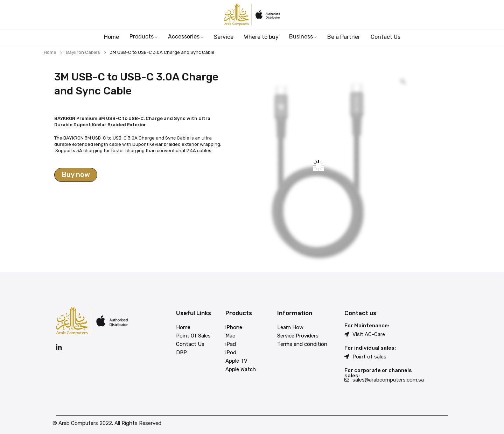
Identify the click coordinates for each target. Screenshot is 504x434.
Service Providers (298, 336)
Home (50, 52)
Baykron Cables (83, 52)
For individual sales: (370, 348)
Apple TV (236, 361)
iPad (231, 344)
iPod (231, 353)
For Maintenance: (367, 326)
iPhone (234, 327)
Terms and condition (302, 344)
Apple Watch (241, 369)
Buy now (76, 175)
